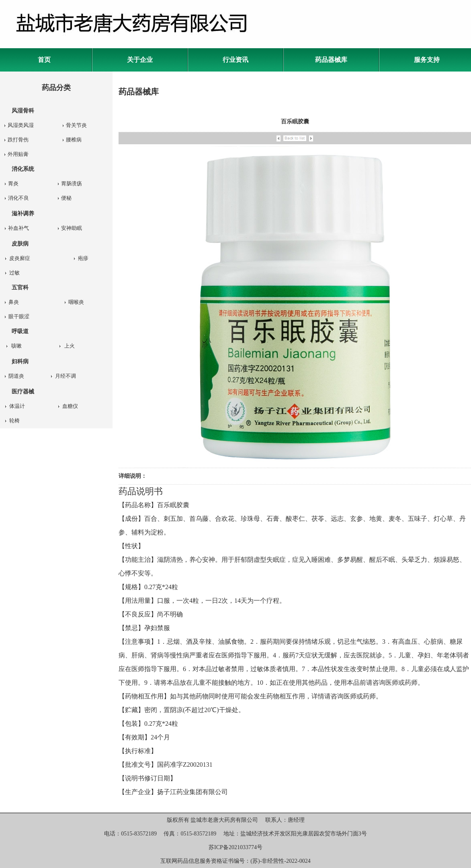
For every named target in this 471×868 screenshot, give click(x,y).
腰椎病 (74, 140)
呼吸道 (20, 331)
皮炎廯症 (20, 258)
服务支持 (427, 60)
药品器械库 (331, 60)
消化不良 (18, 198)
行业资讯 (235, 60)
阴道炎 (16, 376)
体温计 (17, 406)
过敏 (14, 273)
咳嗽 (16, 346)
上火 (70, 346)
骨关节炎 (76, 125)
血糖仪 (70, 406)
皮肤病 (20, 244)
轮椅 (14, 421)
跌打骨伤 (18, 140)
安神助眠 (72, 228)
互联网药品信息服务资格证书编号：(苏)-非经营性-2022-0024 (235, 861)
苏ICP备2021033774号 (235, 847)
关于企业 (140, 60)
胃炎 (13, 183)
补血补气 (18, 228)
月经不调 (66, 376)
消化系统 (23, 169)
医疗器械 (23, 392)
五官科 (20, 288)
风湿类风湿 (21, 125)
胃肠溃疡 (72, 183)
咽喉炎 (76, 302)
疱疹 (83, 258)
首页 (44, 60)
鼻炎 (14, 302)
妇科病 (20, 361)
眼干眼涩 (19, 316)
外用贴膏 (18, 154)
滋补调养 (23, 214)
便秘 (66, 198)
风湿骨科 (23, 111)
